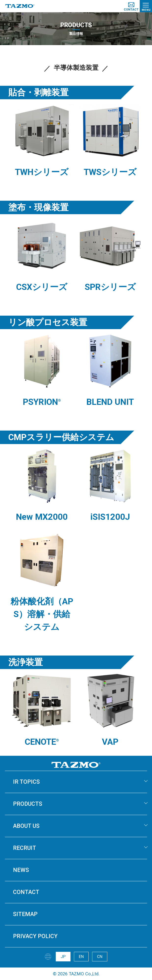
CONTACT (26, 892)
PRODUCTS (28, 804)
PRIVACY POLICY (35, 936)
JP (63, 956)
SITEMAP (25, 914)
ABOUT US (26, 826)
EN (81, 956)
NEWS (21, 870)
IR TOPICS (26, 782)
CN (100, 956)
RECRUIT (25, 848)
